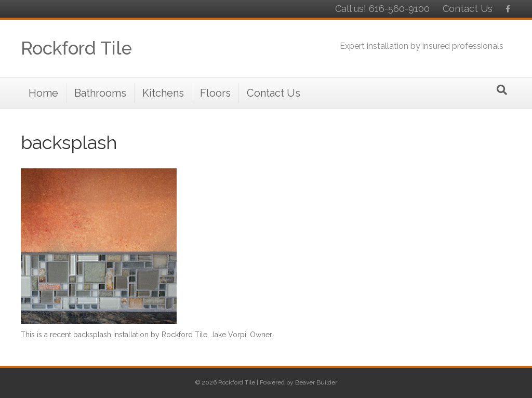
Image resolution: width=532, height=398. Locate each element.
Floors (215, 93)
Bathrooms (100, 93)
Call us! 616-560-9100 (382, 9)
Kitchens (163, 93)
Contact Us (468, 9)
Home (43, 93)
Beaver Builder (316, 382)
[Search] (502, 90)
